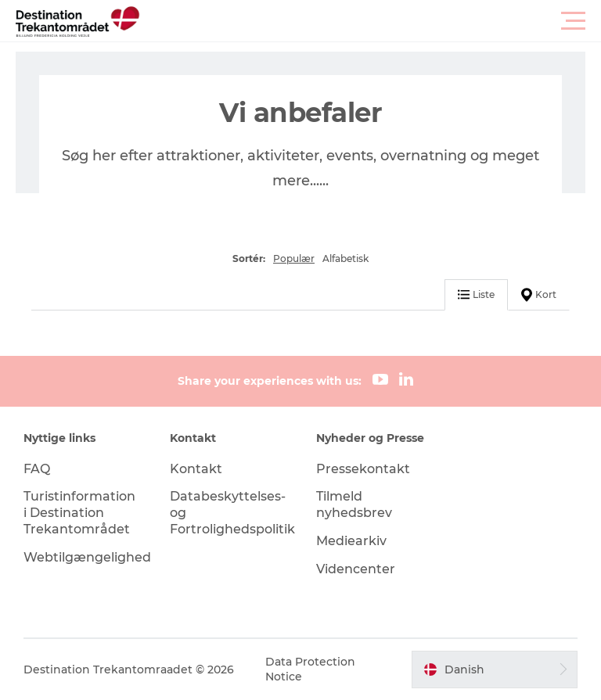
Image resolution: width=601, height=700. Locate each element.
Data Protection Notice (310, 669)
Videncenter (356, 569)
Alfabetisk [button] (345, 258)
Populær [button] (294, 258)
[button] (371, 21)
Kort (539, 295)
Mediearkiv (351, 541)
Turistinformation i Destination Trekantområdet (79, 513)
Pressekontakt (363, 469)
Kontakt (196, 469)
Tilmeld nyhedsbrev (354, 504)
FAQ (37, 469)
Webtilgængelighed (87, 557)
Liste (476, 294)
